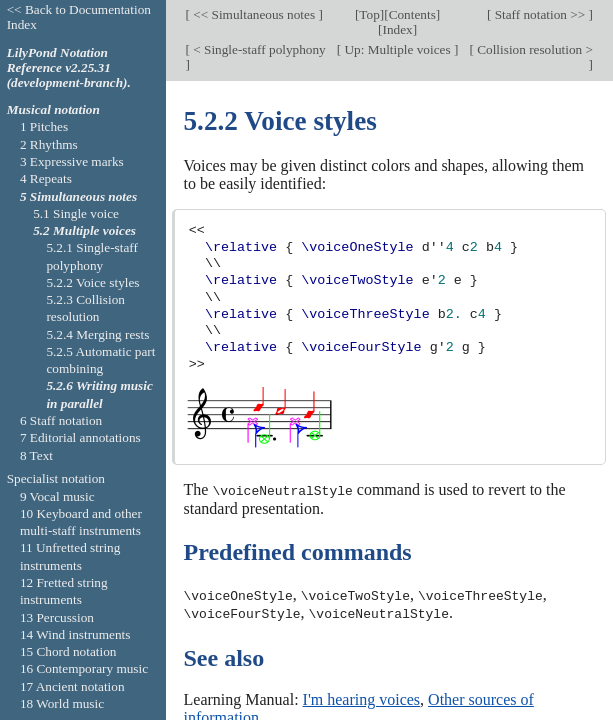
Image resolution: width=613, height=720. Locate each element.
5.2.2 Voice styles (92, 282)
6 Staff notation (61, 420)
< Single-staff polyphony (258, 48)
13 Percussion (57, 617)
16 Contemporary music (84, 668)
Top (369, 14)
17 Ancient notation (72, 686)
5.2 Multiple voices (84, 230)
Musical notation (53, 109)
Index (397, 29)
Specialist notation (56, 478)
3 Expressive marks (72, 161)
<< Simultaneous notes (254, 14)
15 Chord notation (68, 651)
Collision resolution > (533, 48)
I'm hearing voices (362, 697)
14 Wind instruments (75, 634)
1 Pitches (44, 126)
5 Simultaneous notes (78, 196)
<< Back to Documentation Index (79, 17)
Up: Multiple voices (397, 48)
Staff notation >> (539, 14)
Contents (412, 14)
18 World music (62, 703)
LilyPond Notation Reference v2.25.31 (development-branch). (69, 67)
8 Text (36, 455)
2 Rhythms (49, 144)
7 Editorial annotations (80, 437)
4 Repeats (46, 178)
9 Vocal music (57, 496)
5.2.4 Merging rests (97, 334)
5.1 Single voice (76, 213)
